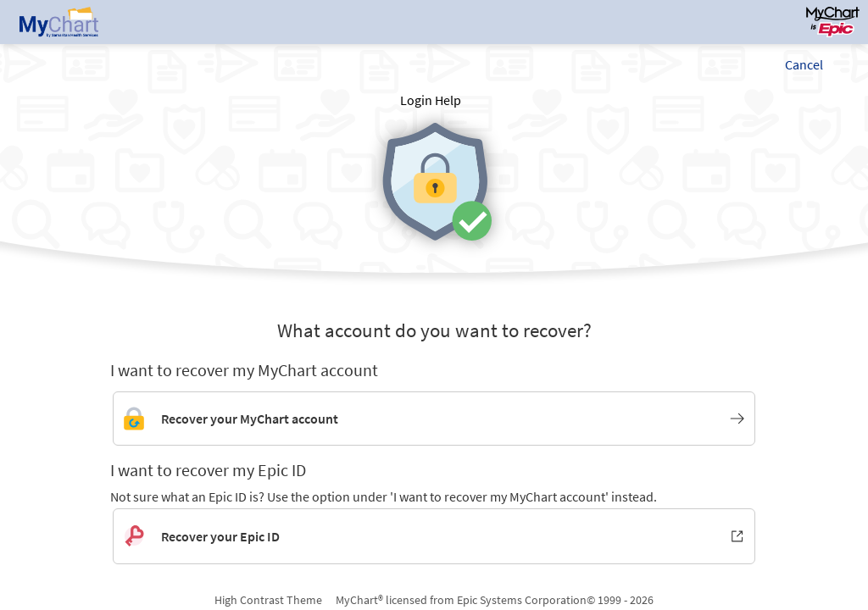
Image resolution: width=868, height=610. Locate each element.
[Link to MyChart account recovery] (434, 419)
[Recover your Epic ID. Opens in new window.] (434, 536)
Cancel (804, 64)
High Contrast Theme (268, 600)
